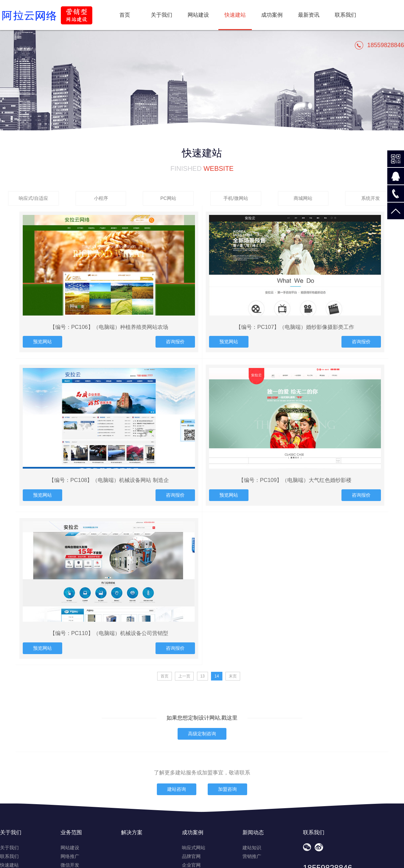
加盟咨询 (227, 789)
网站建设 (198, 15)
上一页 (184, 676)
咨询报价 (175, 342)
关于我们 (162, 15)
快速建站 (9, 865)
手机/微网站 (236, 198)
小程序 (101, 198)
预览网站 (42, 342)
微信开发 (70, 865)
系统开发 (371, 198)
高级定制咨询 (202, 734)
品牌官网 (191, 856)
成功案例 (272, 15)
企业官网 (191, 865)
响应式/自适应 (33, 198)
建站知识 (252, 848)
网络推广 (70, 856)
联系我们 (345, 15)
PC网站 (168, 198)
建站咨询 (177, 789)
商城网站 (303, 198)
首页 (125, 15)
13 (203, 676)
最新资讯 (309, 15)
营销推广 (252, 856)
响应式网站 (194, 848)
